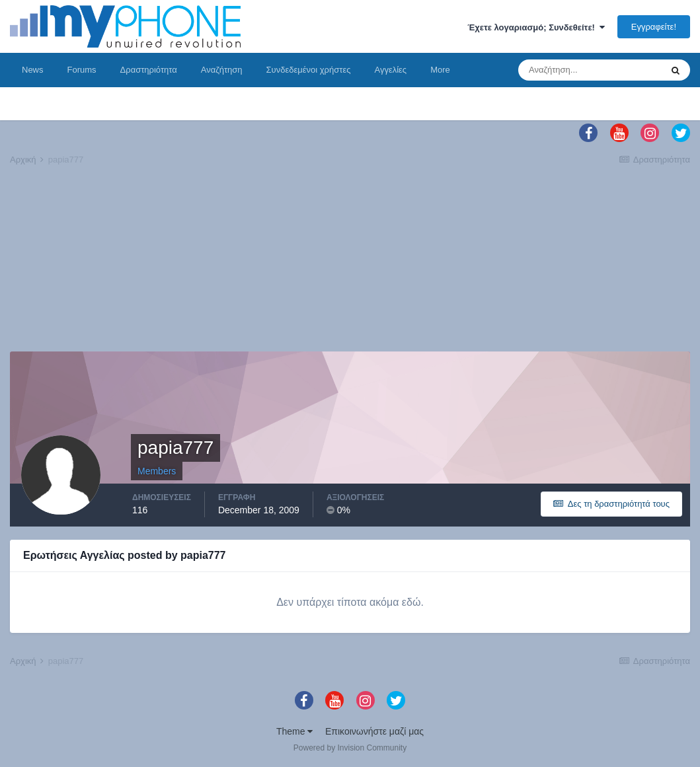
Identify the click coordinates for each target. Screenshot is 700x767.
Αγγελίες (390, 70)
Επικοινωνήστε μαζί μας (374, 731)
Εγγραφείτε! (654, 27)
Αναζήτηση (222, 70)
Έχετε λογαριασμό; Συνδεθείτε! (536, 27)
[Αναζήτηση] (590, 70)
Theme (294, 731)
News (33, 70)
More (440, 70)
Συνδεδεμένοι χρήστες (309, 70)
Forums (82, 70)
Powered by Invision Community (350, 748)
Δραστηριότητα (149, 70)
